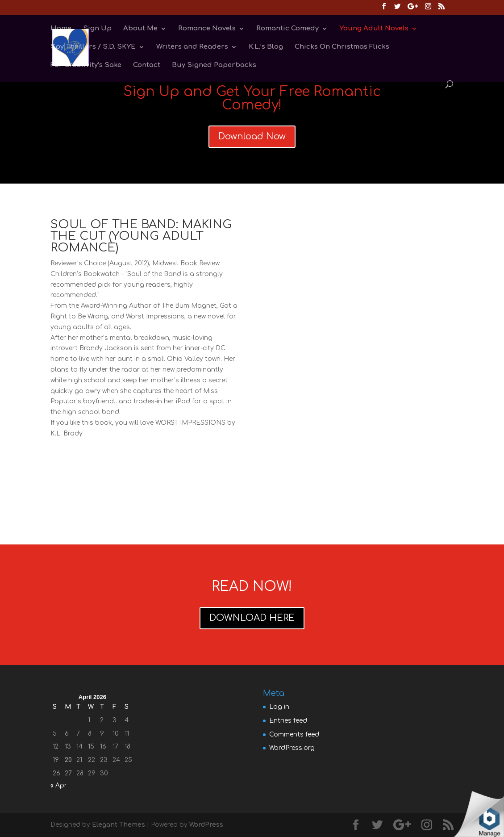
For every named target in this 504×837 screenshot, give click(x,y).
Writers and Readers (192, 47)
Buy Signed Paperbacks (214, 65)
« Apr (59, 785)
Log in (279, 707)
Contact (147, 65)
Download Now (252, 136)
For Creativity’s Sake (86, 65)
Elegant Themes (119, 825)
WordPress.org (292, 748)
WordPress (206, 825)
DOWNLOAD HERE (252, 618)
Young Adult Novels (374, 29)
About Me (140, 29)
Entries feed (288, 721)
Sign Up (97, 29)
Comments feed (294, 734)
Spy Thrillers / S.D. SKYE (93, 47)
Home (61, 29)
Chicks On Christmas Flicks (342, 47)
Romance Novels (207, 29)
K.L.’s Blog (266, 47)
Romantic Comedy (287, 29)
